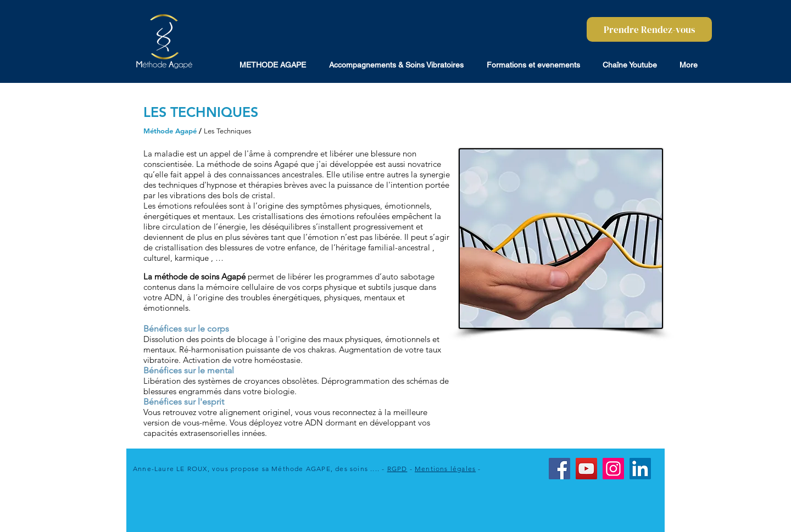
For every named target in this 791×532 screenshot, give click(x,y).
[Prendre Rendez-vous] (649, 29)
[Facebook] (559, 469)
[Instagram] (613, 469)
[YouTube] (586, 469)
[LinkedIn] (640, 469)
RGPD (397, 469)
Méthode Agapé (170, 131)
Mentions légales (445, 469)
